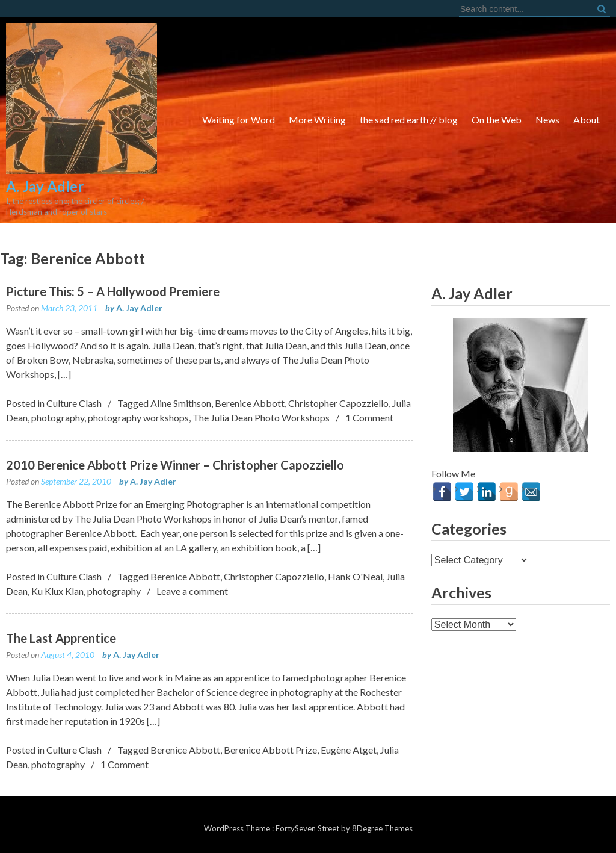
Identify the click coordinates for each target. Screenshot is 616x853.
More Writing (317, 119)
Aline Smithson (181, 403)
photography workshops (138, 417)
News (547, 119)
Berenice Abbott (250, 403)
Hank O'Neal (355, 576)
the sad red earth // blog (409, 119)
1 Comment (369, 417)
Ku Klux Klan (57, 591)
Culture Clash (74, 403)
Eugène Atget (349, 750)
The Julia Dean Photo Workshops (261, 417)
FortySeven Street (308, 828)
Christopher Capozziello (338, 403)
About (587, 119)
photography (58, 417)
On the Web (497, 119)
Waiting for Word (239, 119)
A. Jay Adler (139, 308)
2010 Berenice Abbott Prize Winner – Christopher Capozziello (175, 465)
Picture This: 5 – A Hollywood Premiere (113, 291)
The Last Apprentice (61, 638)
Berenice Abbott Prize (270, 750)
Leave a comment (192, 591)
